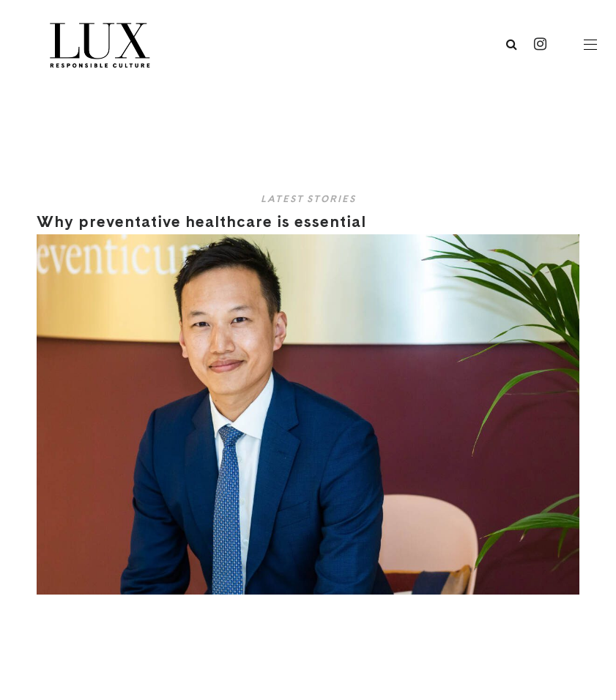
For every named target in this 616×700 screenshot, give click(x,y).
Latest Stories (308, 199)
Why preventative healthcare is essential (207, 221)
